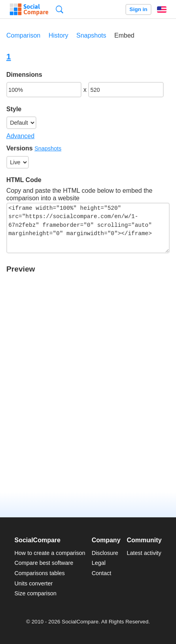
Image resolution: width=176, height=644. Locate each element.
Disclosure (105, 553)
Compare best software (44, 563)
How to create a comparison (50, 553)
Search (60, 9)
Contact (102, 573)
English (162, 9)
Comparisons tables (39, 573)
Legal (99, 563)
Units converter (33, 583)
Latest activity (144, 553)
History (59, 35)
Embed (124, 35)
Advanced (20, 136)
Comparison (23, 35)
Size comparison (35, 593)
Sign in (138, 9)
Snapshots (91, 35)
